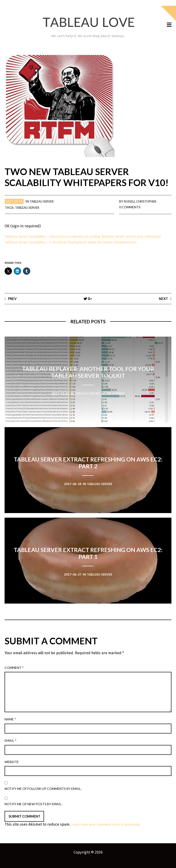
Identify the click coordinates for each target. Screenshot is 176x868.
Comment (14, 673)
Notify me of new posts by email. (33, 810)
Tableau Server (43, 201)
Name (10, 725)
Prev (13, 304)
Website (12, 768)
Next (163, 304)
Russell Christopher (142, 201)
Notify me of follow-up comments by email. (43, 795)
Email (11, 746)
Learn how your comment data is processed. (109, 830)
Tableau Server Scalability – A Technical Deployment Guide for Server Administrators (76, 248)
